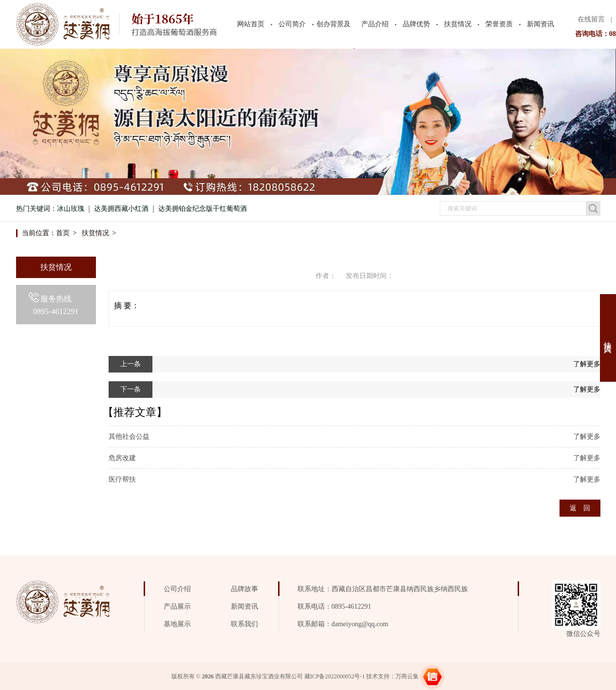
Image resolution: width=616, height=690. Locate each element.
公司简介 (292, 24)
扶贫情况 (458, 24)
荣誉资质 (499, 24)
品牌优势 (416, 24)
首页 (63, 233)
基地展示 (177, 624)
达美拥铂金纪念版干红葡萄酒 (203, 209)
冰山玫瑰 (71, 209)
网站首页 (251, 24)
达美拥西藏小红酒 (121, 209)
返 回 (580, 508)
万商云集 (407, 676)
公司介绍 (177, 589)
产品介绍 (375, 24)
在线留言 (591, 19)
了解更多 (587, 364)
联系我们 (244, 624)
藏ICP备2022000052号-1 (335, 676)
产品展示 (177, 606)
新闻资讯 (541, 24)
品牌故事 (244, 589)
